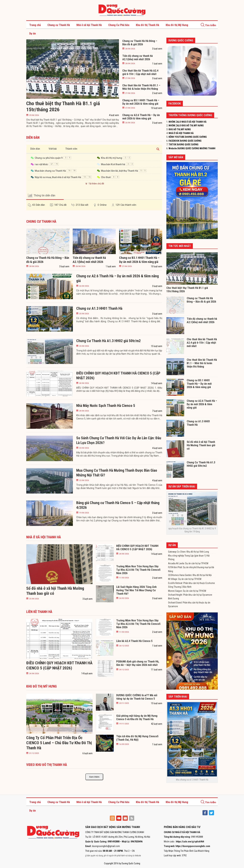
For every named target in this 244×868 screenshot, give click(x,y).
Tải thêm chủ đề (94, 184)
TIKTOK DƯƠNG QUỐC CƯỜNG (184, 144)
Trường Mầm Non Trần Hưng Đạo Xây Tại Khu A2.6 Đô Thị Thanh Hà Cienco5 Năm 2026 (138, 570)
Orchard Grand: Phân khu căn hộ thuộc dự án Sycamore (189, 604)
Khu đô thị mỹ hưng (112, 158)
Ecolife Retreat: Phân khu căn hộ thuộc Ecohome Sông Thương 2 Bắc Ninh (191, 585)
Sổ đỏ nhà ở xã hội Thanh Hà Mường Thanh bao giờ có (201, 445)
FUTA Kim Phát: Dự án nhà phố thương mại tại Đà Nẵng (191, 569)
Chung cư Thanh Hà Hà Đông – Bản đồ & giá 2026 (140, 43)
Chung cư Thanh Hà (59, 25)
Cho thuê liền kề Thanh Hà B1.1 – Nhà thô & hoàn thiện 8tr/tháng (141, 87)
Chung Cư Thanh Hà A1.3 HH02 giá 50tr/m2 (108, 341)
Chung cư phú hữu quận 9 (49, 158)
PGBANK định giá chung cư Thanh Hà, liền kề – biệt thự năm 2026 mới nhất (138, 663)
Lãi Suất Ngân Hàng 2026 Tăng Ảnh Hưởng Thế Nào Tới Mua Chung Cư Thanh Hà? (136, 590)
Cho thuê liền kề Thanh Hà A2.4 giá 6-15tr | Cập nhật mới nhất (140, 72)
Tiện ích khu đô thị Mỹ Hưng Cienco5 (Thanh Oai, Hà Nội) (137, 738)
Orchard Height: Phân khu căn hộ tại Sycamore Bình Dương (190, 597)
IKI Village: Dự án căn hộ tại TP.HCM (185, 579)
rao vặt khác (41, 164)
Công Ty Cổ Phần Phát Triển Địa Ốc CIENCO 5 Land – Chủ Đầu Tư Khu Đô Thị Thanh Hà (59, 743)
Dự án (33, 33)
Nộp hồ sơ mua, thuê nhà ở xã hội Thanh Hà (58, 177)
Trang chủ (35, 25)
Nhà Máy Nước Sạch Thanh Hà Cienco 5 (106, 406)
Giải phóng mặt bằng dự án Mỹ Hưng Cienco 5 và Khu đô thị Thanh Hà (137, 717)
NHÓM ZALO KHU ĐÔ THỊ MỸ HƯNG (186, 126)
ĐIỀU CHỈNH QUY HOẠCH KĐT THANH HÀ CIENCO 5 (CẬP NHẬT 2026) (118, 376)
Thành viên (71, 149)
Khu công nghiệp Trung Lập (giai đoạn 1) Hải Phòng (189, 557)
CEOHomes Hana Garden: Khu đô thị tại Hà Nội (190, 575)
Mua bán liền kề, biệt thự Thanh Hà (119, 171)
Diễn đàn (35, 149)
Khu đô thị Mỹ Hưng (177, 25)
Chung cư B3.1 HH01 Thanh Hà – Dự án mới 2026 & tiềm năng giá (141, 102)
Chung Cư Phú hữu (119, 25)
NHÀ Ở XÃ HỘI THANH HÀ (181, 133)
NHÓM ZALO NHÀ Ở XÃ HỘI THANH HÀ (187, 122)
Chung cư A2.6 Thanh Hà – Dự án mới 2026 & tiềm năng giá (141, 117)
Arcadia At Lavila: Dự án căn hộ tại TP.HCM (188, 563)
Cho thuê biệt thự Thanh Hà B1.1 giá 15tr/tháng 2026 (63, 106)
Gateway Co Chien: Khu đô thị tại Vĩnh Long (189, 552)
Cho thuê (106, 177)
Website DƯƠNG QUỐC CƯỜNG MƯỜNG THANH (192, 148)
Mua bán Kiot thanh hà (113, 164)
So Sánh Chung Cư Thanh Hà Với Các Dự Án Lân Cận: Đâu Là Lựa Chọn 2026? (119, 440)
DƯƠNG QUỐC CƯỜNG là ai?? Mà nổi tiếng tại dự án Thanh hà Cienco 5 (137, 697)
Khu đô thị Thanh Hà (148, 25)
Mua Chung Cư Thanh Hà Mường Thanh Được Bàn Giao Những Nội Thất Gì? (117, 473)
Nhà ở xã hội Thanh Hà (89, 25)
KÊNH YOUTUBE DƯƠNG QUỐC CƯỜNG (188, 137)
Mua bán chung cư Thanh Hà (50, 171)
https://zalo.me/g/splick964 (190, 842)
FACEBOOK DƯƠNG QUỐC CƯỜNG (185, 141)
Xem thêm (94, 777)
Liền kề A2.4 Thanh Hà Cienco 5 (134, 641)
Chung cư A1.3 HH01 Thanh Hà (99, 308)
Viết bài (53, 149)
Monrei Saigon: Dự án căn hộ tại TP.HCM (187, 591)
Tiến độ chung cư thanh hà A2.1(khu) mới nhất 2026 (138, 58)
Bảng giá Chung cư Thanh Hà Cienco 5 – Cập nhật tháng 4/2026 (118, 505)
